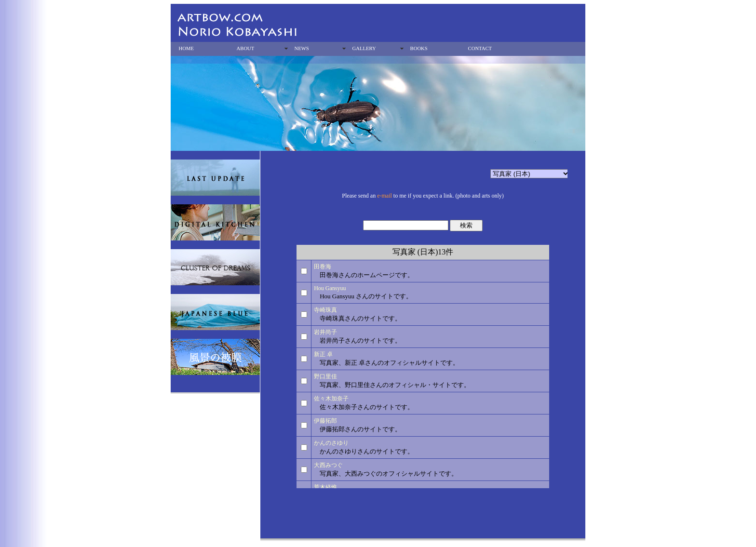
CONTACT (480, 48)
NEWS (302, 48)
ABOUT (246, 48)
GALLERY (364, 48)
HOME (186, 48)
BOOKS (419, 48)
